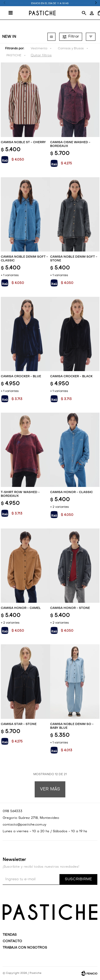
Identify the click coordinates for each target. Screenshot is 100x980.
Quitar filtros (41, 56)
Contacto (12, 941)
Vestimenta (39, 49)
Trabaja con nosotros (25, 948)
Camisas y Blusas (71, 49)
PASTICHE (14, 56)
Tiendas (10, 935)
